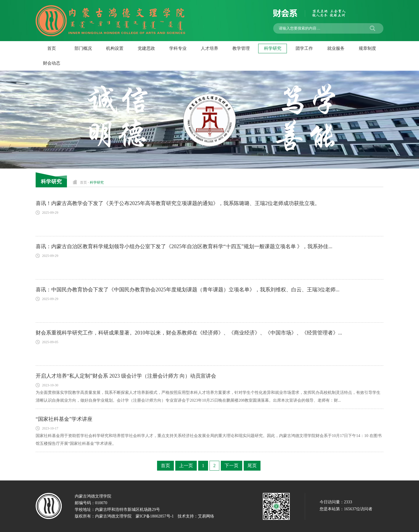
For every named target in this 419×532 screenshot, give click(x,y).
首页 (52, 48)
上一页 (186, 466)
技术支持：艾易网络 (196, 516)
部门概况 (83, 48)
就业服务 (336, 48)
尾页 (252, 466)
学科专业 (178, 48)
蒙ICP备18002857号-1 (155, 516)
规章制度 (367, 48)
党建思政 (146, 48)
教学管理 (241, 48)
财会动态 (52, 63)
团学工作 (304, 48)
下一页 (232, 466)
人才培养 (210, 48)
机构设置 (115, 48)
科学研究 (273, 48)
